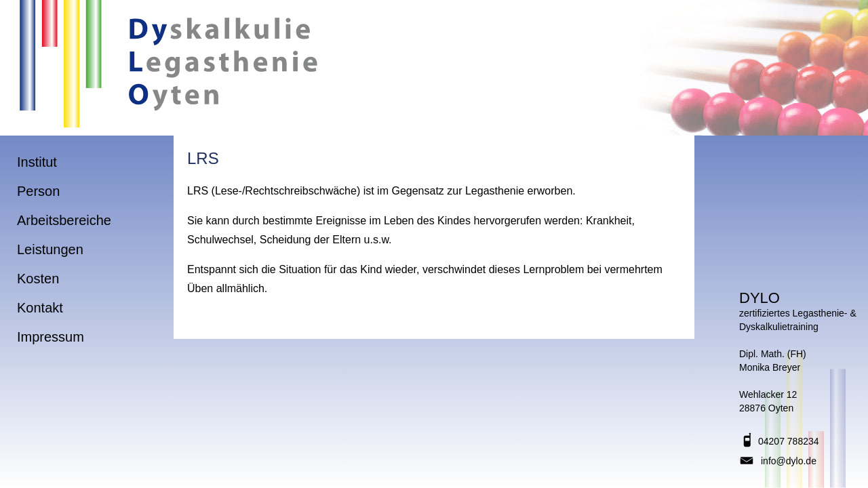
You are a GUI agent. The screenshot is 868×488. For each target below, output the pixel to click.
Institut (37, 162)
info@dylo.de (789, 461)
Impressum (51, 337)
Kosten (38, 279)
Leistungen (50, 249)
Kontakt (40, 308)
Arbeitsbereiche (64, 220)
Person (38, 191)
